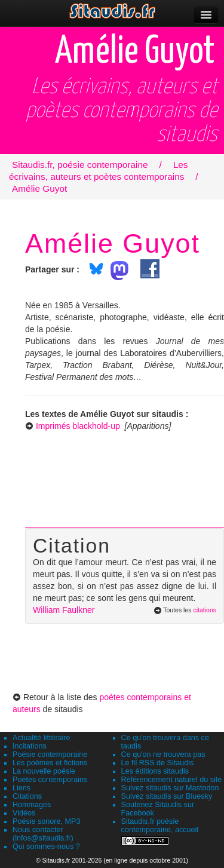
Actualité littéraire (42, 738)
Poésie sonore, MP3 (46, 821)
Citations (27, 796)
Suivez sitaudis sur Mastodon (170, 788)
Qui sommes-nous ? (46, 846)
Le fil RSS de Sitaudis (158, 763)
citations (205, 610)
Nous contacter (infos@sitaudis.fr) (43, 834)
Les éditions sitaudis (155, 771)
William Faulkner (64, 610)
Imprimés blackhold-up (78, 426)
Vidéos (24, 813)
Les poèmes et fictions (50, 763)
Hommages (32, 805)
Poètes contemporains (50, 780)
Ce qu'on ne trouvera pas (163, 754)
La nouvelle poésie (44, 771)
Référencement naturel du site (172, 780)
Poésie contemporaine (50, 754)
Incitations (30, 746)
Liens (22, 788)
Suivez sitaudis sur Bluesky (167, 796)
